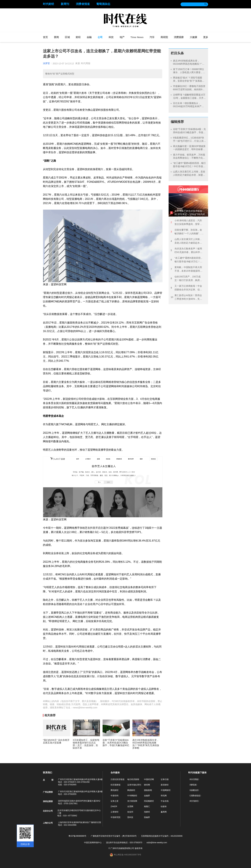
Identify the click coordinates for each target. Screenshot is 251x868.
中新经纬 (115, 796)
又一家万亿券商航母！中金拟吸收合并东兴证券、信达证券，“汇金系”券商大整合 (186, 288)
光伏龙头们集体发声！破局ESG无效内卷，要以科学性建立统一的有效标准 (186, 251)
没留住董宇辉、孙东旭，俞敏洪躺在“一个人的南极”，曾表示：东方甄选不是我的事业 (187, 232)
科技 (111, 37)
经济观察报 (116, 785)
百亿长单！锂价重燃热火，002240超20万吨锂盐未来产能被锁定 (188, 106)
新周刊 (65, 4)
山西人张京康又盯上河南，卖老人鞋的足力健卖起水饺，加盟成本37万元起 (189, 175)
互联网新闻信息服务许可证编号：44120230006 (162, 836)
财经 (78, 37)
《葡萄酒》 (193, 785)
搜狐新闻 (148, 790)
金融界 (147, 796)
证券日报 (165, 779)
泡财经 (147, 812)
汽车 (152, 37)
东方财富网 (132, 801)
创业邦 (130, 812)
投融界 (147, 817)
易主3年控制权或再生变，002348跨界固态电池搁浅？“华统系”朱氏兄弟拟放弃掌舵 (189, 64)
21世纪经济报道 (118, 779)
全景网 (130, 806)
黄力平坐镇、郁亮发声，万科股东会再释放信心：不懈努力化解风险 (189, 158)
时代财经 (48, 4)
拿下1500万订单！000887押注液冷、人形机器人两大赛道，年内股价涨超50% (189, 72)
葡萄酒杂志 (103, 4)
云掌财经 (115, 812)
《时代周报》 (194, 779)
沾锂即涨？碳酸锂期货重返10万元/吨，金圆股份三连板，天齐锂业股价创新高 (189, 98)
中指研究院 (116, 817)
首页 (45, 37)
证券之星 (115, 801)
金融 (89, 37)
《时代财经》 (194, 801)
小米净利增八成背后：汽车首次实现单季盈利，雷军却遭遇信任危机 (186, 223)
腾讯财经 (115, 790)
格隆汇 (147, 806)
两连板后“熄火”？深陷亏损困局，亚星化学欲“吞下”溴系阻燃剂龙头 (189, 81)
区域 (67, 37)
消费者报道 (83, 4)
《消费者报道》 (195, 796)
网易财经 (131, 790)
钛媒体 (164, 806)
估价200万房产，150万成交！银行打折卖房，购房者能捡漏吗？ (186, 279)
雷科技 (130, 817)
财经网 (147, 785)
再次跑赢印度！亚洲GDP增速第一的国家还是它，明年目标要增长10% (189, 149)
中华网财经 (132, 796)
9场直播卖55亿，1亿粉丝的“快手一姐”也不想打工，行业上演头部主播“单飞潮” (189, 141)
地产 (122, 37)
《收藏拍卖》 (194, 790)
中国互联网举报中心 (93, 843)
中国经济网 (149, 779)
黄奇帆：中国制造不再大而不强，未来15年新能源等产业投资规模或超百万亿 (186, 269)
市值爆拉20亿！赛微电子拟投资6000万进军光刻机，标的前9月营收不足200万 (189, 89)
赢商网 (164, 812)
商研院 (164, 37)
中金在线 (165, 801)
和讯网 (164, 796)
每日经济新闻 (133, 779)
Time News (137, 37)
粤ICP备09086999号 (77, 836)
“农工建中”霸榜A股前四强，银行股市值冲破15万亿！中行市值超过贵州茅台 (189, 166)
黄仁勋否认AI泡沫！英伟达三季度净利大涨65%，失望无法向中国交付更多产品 (186, 297)
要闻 (56, 37)
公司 (100, 37)
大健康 (193, 37)
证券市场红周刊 (134, 785)
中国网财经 (166, 790)
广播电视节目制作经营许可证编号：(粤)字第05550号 (114, 836)
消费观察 (179, 37)
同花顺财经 (149, 801)
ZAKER (114, 806)
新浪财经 (165, 785)
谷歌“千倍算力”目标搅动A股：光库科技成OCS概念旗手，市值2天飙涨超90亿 (189, 132)
